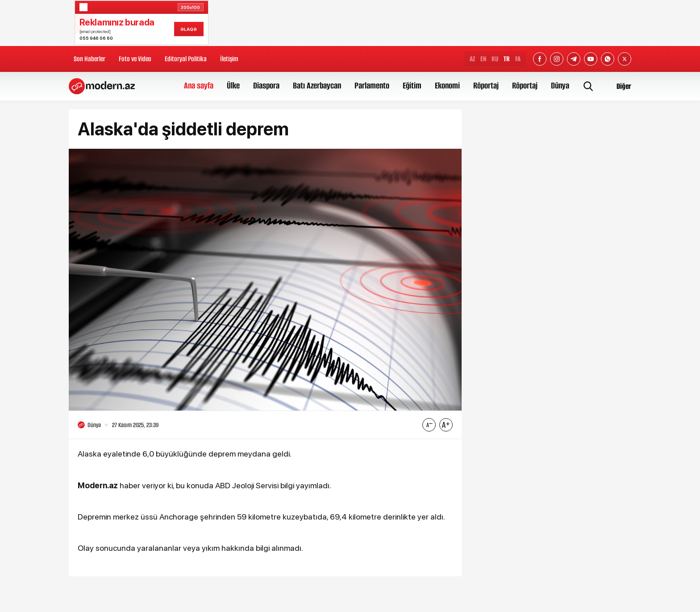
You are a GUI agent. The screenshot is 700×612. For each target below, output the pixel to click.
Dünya (560, 86)
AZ (472, 59)
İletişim (229, 59)
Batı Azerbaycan (317, 86)
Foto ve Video (135, 59)
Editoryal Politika (186, 59)
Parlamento (372, 86)
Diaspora (266, 86)
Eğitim (412, 86)
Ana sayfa (199, 86)
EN (483, 59)
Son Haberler (90, 59)
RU (495, 59)
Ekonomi (447, 86)
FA (518, 59)
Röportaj (486, 86)
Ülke (233, 86)
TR (507, 59)
